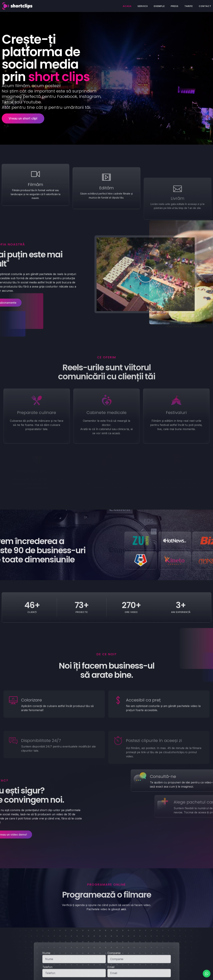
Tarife (189, 6)
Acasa (127, 6)
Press (175, 6)
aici (123, 909)
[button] (88, 274)
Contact (205, 6)
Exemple (159, 6)
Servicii (143, 6)
